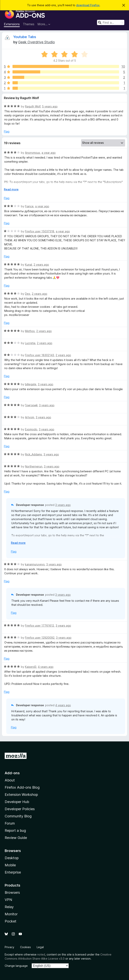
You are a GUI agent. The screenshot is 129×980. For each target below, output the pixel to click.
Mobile (10, 865)
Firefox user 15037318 (40, 231)
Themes (29, 24)
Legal (40, 947)
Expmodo (31, 429)
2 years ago (41, 265)
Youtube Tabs (25, 37)
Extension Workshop (21, 795)
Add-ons (12, 773)
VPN (8, 900)
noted (41, 954)
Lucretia (30, 343)
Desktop (12, 858)
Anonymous (32, 153)
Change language (16, 966)
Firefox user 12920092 (40, 638)
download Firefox (88, 5)
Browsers (12, 892)
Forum (10, 823)
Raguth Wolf (33, 106)
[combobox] (111, 22)
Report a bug (15, 830)
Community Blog (18, 816)
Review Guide (16, 838)
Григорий (31, 405)
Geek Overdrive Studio (36, 42)
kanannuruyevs (35, 564)
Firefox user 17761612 (40, 626)
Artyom (30, 417)
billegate (31, 384)
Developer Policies (20, 809)
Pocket (11, 921)
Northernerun (34, 466)
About (10, 780)
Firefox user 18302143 (40, 355)
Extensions (12, 24)
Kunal (28, 265)
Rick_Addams (33, 454)
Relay (9, 907)
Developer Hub (17, 802)
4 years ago (46, 667)
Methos (30, 331)
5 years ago (50, 106)
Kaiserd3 (31, 667)
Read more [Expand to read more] (11, 189)
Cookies (25, 947)
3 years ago (46, 384)
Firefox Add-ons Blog (22, 787)
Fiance (29, 206)
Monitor (11, 914)
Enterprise (13, 872)
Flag (7, 131)
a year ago (49, 153)
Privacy (9, 947)
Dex (28, 294)
